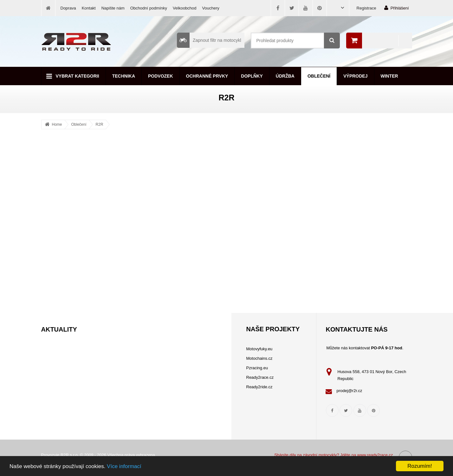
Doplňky (252, 76)
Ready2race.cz (260, 377)
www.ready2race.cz (375, 455)
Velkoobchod (184, 8)
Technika (124, 76)
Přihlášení (397, 8)
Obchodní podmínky (149, 8)
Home (57, 124)
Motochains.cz (259, 358)
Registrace (366, 8)
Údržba (285, 76)
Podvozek (161, 76)
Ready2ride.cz (259, 387)
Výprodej (355, 76)
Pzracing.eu (257, 368)
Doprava (68, 8)
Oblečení (319, 76)
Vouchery (211, 8)
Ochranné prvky (207, 76)
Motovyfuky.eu (259, 349)
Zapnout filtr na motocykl (209, 40)
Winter (389, 76)
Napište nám (113, 8)
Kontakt (89, 8)
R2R (100, 124)
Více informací (124, 466)
